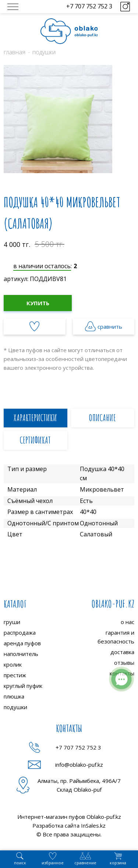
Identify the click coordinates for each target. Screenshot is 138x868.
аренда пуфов (22, 643)
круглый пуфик (23, 686)
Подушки (44, 52)
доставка (122, 652)
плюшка (14, 696)
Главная (15, 52)
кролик (13, 664)
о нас (128, 622)
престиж (15, 675)
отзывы (124, 663)
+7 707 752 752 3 (89, 6)
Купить (38, 303)
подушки (15, 707)
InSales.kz (93, 825)
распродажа (20, 632)
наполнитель (21, 654)
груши (12, 622)
